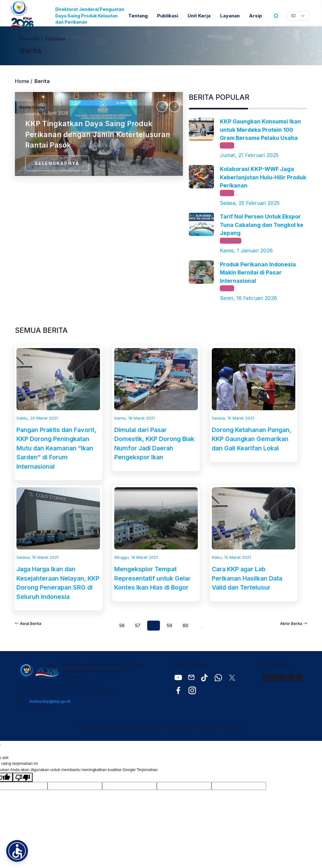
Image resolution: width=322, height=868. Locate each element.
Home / (24, 81)
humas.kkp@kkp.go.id (50, 701)
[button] (17, 851)
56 (122, 625)
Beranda (30, 39)
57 (138, 625)
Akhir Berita (294, 623)
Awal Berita (28, 623)
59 (169, 625)
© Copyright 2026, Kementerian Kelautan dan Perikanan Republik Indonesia (161, 727)
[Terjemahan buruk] (23, 777)
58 (154, 625)
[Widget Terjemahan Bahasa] (298, 16)
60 (185, 625)
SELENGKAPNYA (57, 163)
